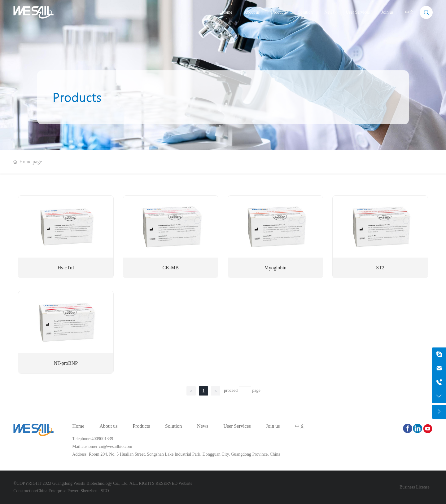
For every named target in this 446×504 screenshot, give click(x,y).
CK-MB (171, 268)
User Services (358, 12)
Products (279, 12)
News (329, 12)
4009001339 (102, 439)
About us (252, 12)
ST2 (380, 268)
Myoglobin (275, 268)
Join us (387, 12)
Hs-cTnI (66, 268)
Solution (305, 12)
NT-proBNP (66, 363)
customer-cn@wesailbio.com (107, 447)
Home (227, 12)
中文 (409, 12)
